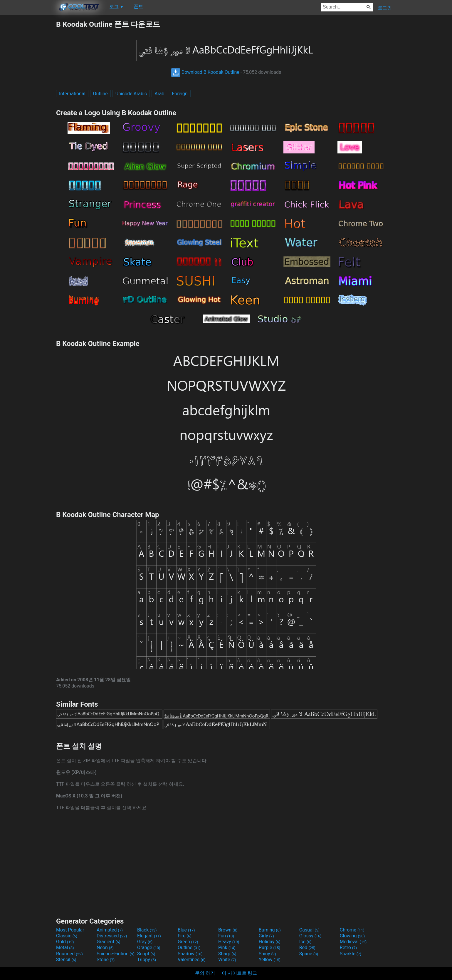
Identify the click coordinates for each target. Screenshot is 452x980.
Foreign (180, 94)
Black (147, 930)
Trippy (147, 960)
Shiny (267, 954)
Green (188, 942)
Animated (110, 930)
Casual (309, 930)
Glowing (352, 936)
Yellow (270, 960)
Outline (100, 94)
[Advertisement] (28, 108)
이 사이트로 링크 (239, 973)
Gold (65, 942)
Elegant (149, 936)
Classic (67, 936)
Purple (269, 948)
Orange (149, 948)
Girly (266, 936)
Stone (106, 960)
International (72, 94)
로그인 (385, 8)
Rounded (69, 954)
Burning (270, 930)
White (227, 960)
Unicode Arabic (131, 94)
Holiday (270, 942)
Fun (226, 936)
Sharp (227, 954)
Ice (305, 942)
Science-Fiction (116, 954)
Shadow (190, 954)
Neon (105, 948)
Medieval (353, 942)
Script (146, 954)
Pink (227, 948)
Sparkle (351, 954)
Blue (186, 930)
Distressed (112, 936)
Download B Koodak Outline (205, 72)
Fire (185, 936)
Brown (228, 930)
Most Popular (70, 930)
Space (309, 954)
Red (307, 948)
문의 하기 (205, 973)
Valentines (192, 960)
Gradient (108, 942)
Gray (145, 942)
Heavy (229, 942)
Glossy (310, 936)
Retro (348, 948)
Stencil (66, 960)
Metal (65, 948)
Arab (159, 94)
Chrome (352, 930)
